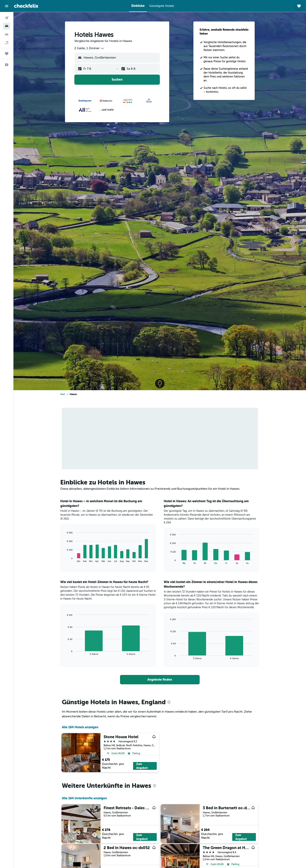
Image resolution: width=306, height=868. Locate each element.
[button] (7, 6)
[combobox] (89, 48)
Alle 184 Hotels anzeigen (80, 727)
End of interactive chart (65, 559)
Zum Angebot (142, 766)
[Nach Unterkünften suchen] (7, 26)
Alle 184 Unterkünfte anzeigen (84, 798)
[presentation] (169, 702)
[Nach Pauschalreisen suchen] (7, 43)
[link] (160, 680)
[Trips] (7, 54)
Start (63, 394)
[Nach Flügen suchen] (7, 18)
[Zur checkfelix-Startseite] (26, 6)
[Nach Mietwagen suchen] (7, 34)
